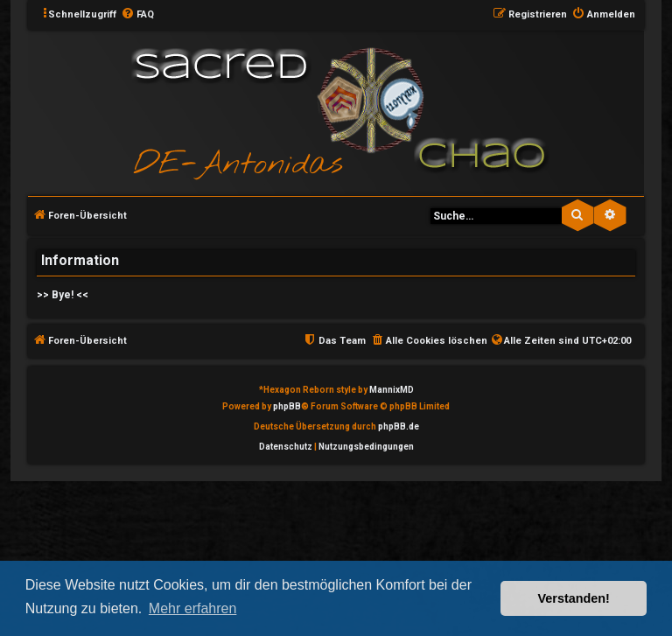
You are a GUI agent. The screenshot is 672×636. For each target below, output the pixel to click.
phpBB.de (399, 426)
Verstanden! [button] (574, 598)
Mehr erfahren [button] (193, 608)
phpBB (287, 406)
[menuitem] (137, 15)
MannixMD (392, 390)
